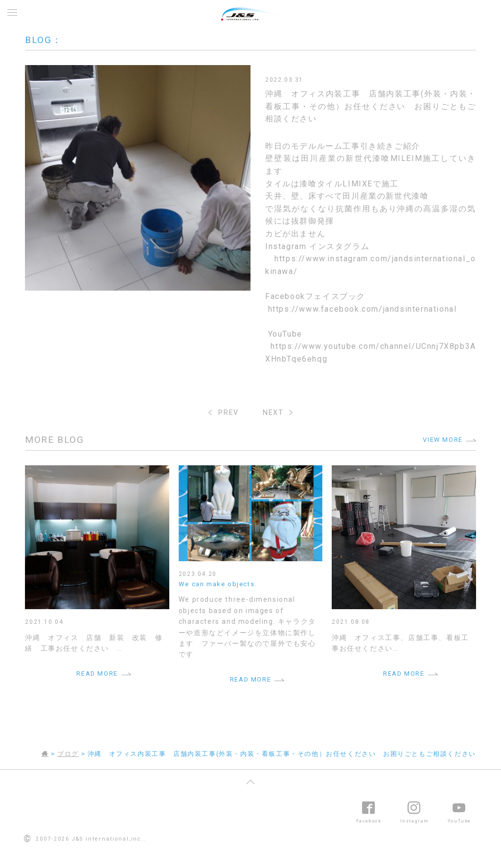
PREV (228, 413)
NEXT (273, 413)
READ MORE (97, 674)
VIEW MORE (443, 440)
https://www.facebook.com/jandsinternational (363, 309)
